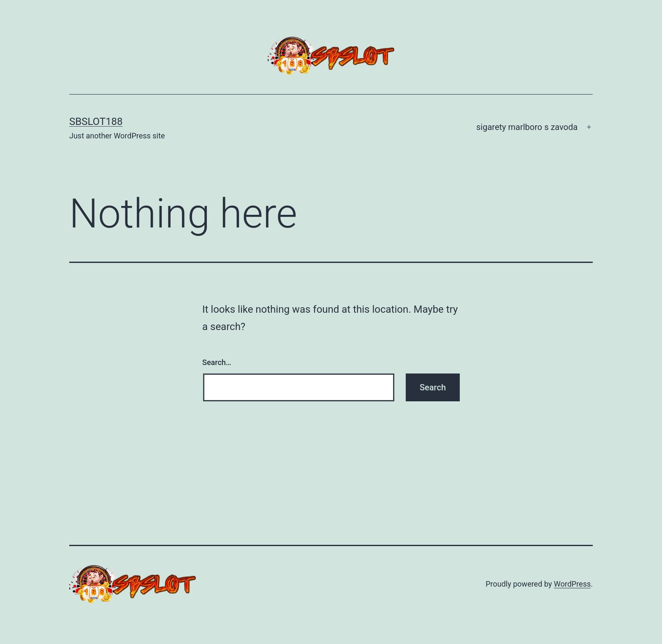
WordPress (572, 584)
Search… (217, 362)
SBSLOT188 (96, 122)
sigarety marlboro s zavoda (527, 127)
